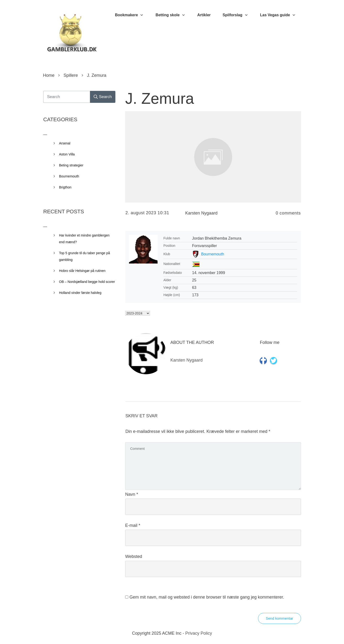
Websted (134, 556)
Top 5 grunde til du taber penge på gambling (84, 256)
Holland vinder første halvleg (80, 293)
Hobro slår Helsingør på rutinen (82, 271)
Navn (132, 494)
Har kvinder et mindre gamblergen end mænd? (84, 239)
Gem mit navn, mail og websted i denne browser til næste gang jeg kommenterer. (207, 597)
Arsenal (65, 143)
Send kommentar (279, 618)
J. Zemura (160, 99)
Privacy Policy (199, 633)
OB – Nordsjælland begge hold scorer (87, 282)
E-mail (133, 525)
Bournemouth (213, 254)
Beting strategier (71, 165)
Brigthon (65, 187)
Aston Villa (67, 154)
